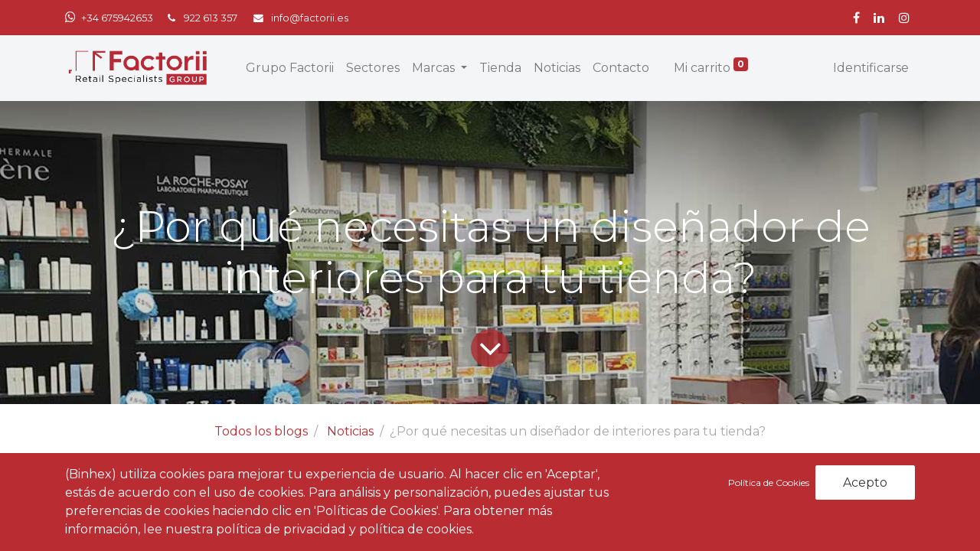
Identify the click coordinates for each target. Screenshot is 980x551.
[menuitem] (290, 68)
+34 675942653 (117, 18)
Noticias (350, 431)
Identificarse (871, 68)
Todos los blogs (261, 431)
